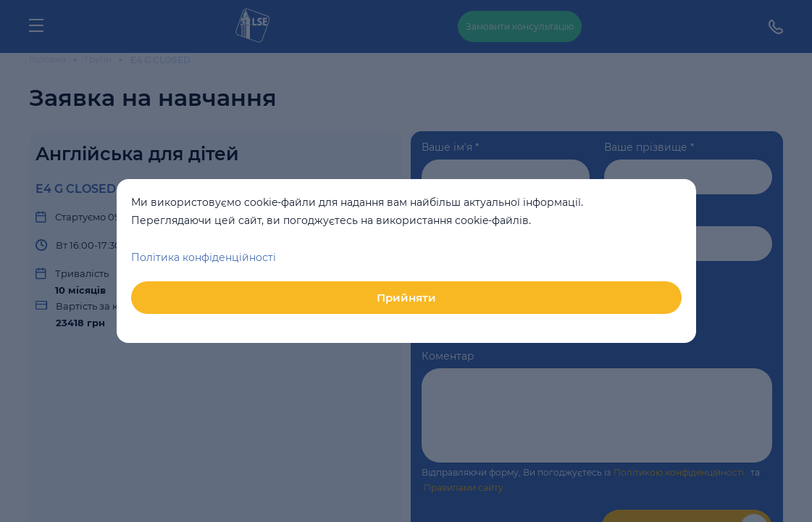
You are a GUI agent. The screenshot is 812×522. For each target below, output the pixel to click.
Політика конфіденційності (204, 257)
